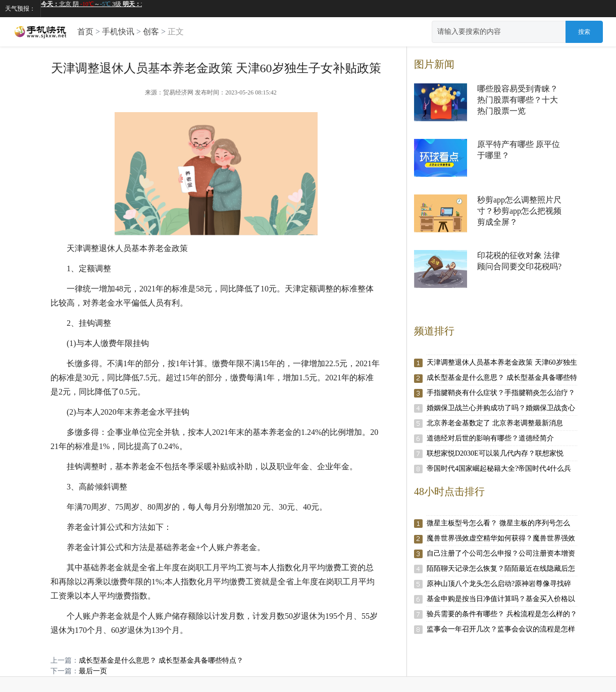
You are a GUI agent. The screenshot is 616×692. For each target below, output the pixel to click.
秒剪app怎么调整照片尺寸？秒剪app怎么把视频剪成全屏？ (519, 211)
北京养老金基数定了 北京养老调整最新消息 (495, 423)
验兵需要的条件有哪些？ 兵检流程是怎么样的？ (502, 614)
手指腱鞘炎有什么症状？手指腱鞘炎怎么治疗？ (501, 393)
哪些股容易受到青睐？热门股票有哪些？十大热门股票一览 (518, 100)
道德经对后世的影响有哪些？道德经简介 (490, 438)
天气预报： (20, 9)
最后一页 (93, 671)
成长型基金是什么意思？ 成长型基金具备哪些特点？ (161, 660)
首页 (85, 32)
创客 (151, 32)
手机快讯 (118, 32)
